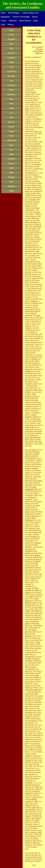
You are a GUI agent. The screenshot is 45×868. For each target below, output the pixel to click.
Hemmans (11, 94)
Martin (11, 127)
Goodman (11, 85)
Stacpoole (11, 159)
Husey (11, 104)
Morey (11, 136)
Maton (11, 131)
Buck (11, 44)
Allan (11, 30)
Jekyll (11, 108)
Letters (4, 21)
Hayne (11, 90)
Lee (11, 113)
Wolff (11, 191)
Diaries (35, 17)
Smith (11, 154)
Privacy (11, 25)
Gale (11, 81)
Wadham (11, 177)
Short (11, 150)
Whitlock (11, 186)
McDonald (11, 140)
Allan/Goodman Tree (30, 13)
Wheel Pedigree (14, 13)
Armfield (11, 39)
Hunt (11, 99)
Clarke (11, 62)
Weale (11, 182)
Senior (11, 145)
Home (3, 13)
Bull (11, 48)
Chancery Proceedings (21, 17)
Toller (11, 173)
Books (36, 21)
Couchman (11, 71)
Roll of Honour (25, 21)
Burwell (11, 53)
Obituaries (13, 21)
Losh (11, 117)
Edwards (11, 76)
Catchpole (11, 58)
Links (3, 25)
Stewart (11, 163)
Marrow (11, 122)
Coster (11, 67)
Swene (11, 168)
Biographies (6, 17)
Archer (11, 35)
